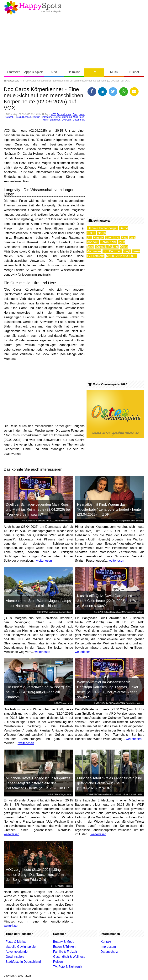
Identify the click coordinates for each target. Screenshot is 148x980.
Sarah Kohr (108, 242)
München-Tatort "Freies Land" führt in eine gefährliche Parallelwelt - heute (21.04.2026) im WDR (110, 783)
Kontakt (106, 942)
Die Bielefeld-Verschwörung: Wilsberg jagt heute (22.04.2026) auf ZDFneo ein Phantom (38, 692)
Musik (114, 72)
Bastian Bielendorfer (43, 117)
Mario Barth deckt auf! (121, 256)
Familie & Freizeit (65, 952)
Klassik (98, 237)
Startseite (14, 72)
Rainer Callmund (63, 117)
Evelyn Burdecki (23, 117)
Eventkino (112, 237)
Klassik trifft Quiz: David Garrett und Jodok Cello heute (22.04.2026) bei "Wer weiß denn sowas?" (108, 601)
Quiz (75, 114)
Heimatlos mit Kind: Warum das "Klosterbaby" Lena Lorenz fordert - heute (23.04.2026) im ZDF (109, 510)
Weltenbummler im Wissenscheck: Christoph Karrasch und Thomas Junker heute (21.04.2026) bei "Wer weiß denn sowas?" (108, 690)
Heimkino (74, 72)
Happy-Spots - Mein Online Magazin (33, 8)
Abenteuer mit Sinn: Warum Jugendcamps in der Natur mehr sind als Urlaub (38, 603)
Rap (124, 237)
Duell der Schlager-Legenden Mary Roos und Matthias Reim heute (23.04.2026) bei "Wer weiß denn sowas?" (38, 510)
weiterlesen (44, 561)
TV (94, 72)
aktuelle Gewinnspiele (21, 947)
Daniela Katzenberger (103, 228)
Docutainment (64, 114)
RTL (55, 886)
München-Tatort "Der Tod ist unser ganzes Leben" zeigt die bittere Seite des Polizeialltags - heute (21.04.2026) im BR (38, 783)
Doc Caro (67, 120)
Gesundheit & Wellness (69, 957)
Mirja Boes (79, 117)
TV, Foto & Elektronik (68, 967)
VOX (53, 114)
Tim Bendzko (112, 251)
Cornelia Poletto (107, 247)
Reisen (58, 962)
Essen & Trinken (64, 947)
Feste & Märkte (16, 942)
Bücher (134, 72)
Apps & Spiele (34, 72)
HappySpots (11, 81)
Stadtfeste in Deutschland (23, 962)
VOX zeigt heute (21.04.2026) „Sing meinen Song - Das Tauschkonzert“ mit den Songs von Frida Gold (36, 875)
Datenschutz (109, 952)
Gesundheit (79, 120)
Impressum (108, 947)
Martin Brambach (52, 120)
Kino (54, 72)
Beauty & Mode (64, 942)
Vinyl (127, 251)
